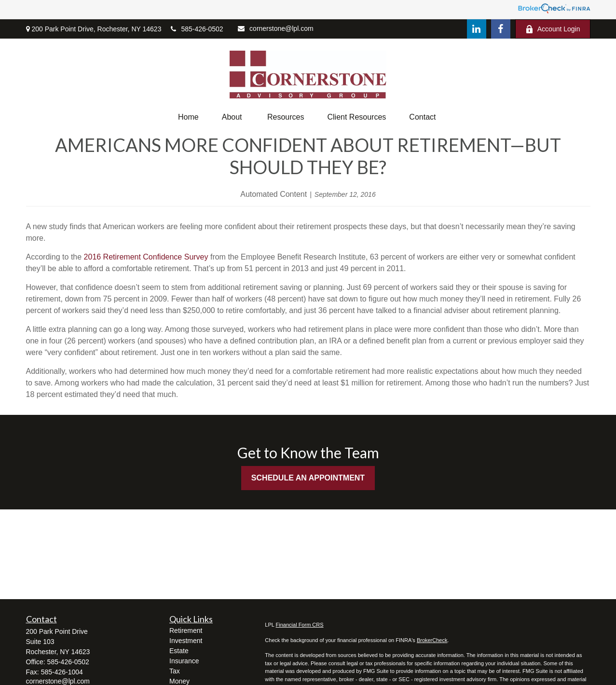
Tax (175, 671)
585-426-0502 (197, 29)
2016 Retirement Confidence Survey (146, 257)
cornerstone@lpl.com (276, 28)
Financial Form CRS (300, 625)
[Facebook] (501, 29)
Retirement (186, 630)
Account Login (553, 29)
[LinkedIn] (477, 29)
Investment (186, 641)
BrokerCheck (432, 640)
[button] (188, 117)
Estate (179, 651)
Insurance (184, 661)
